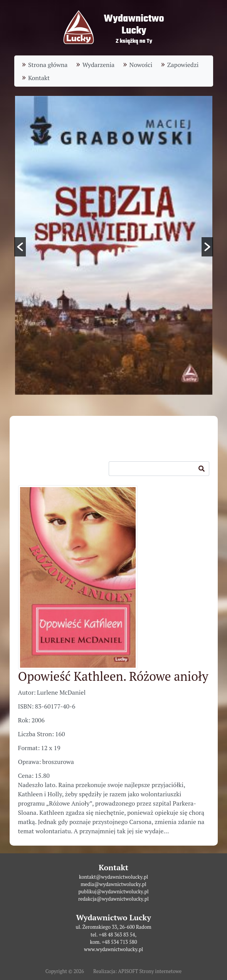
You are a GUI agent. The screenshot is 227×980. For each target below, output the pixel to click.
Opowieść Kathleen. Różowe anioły (113, 676)
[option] (114, 245)
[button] (20, 247)
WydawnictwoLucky (134, 25)
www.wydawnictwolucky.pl (113, 949)
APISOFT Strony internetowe (150, 971)
